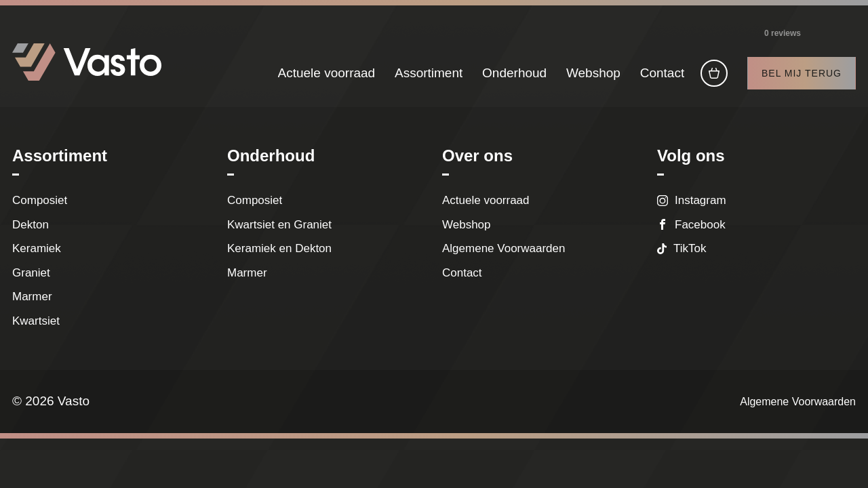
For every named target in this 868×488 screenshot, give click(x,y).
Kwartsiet (36, 321)
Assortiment (429, 73)
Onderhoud (514, 73)
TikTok (690, 248)
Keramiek (37, 248)
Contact (662, 73)
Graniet (31, 273)
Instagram (701, 200)
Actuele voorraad (327, 73)
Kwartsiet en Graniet (282, 225)
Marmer (32, 297)
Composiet (40, 200)
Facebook (700, 225)
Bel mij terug (802, 73)
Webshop (593, 73)
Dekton (31, 225)
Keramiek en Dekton (279, 248)
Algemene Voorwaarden (504, 248)
